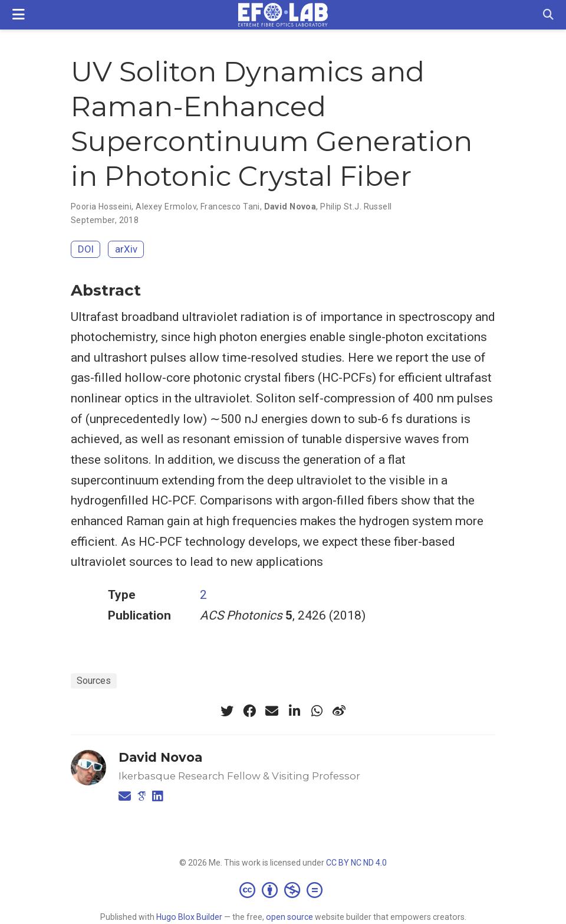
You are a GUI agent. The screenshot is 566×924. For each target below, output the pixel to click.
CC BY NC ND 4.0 (356, 863)
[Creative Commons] (283, 890)
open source (289, 917)
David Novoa (290, 207)
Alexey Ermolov (166, 207)
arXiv (126, 249)
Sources (94, 681)
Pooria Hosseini (101, 207)
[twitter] (227, 711)
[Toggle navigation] (19, 14)
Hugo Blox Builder (189, 917)
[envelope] (272, 711)
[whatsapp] (317, 711)
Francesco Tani (230, 207)
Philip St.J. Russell (356, 207)
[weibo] (339, 711)
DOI (86, 249)
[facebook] (249, 711)
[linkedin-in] (294, 711)
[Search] (548, 15)
